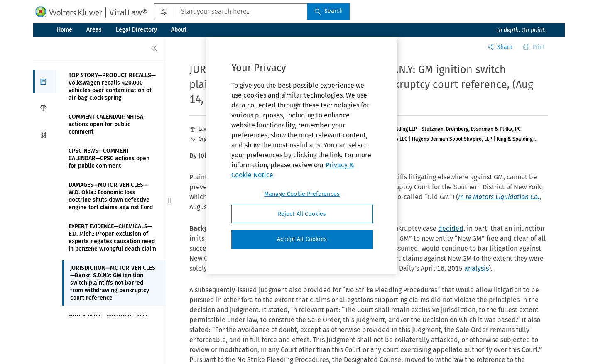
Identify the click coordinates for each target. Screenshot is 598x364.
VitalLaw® (128, 12)
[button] (45, 81)
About (179, 30)
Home (65, 30)
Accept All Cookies (302, 239)
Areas (94, 30)
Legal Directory (136, 30)
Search (328, 11)
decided (451, 228)
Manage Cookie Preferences (302, 194)
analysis (477, 268)
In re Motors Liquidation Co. (499, 197)
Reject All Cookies (302, 214)
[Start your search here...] (231, 12)
